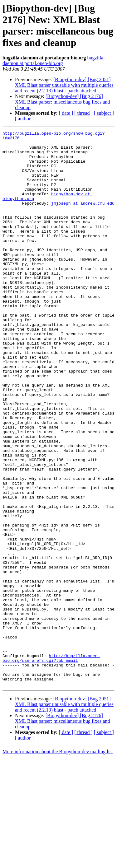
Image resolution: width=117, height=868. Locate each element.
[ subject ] (104, 113)
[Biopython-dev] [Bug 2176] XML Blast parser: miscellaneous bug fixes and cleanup (62, 102)
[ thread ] (83, 113)
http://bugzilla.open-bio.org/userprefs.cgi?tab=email (51, 764)
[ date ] (66, 113)
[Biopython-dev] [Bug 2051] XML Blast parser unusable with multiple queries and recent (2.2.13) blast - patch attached (64, 85)
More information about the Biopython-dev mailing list (58, 863)
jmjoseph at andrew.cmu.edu (83, 218)
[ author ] (24, 119)
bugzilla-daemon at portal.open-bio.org (54, 60)
